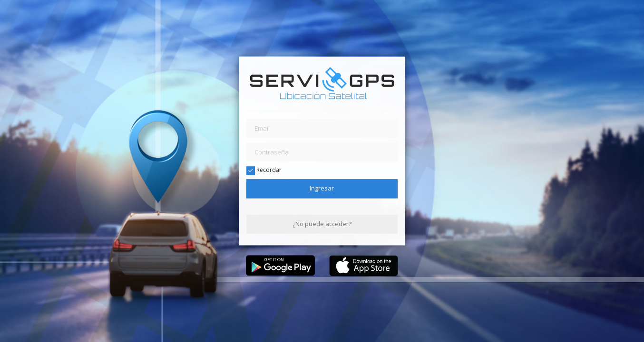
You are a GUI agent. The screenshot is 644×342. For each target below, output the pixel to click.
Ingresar (322, 189)
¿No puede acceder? (322, 224)
